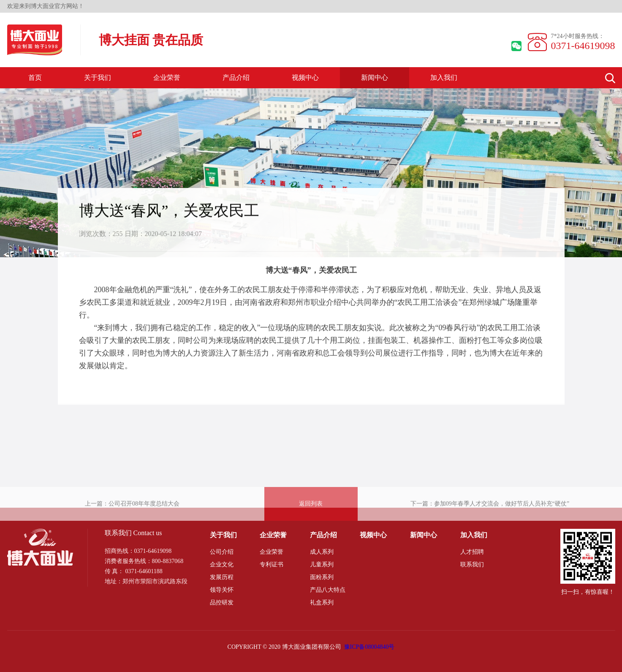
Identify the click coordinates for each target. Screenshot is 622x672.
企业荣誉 (167, 78)
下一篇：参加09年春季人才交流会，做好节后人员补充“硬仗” (490, 516)
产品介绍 (236, 78)
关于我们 (98, 78)
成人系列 (322, 552)
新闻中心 (375, 78)
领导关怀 (222, 590)
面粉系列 (322, 577)
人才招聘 (472, 552)
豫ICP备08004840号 (369, 647)
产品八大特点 (328, 590)
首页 (35, 78)
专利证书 (272, 565)
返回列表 (311, 516)
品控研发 (222, 603)
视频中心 (305, 78)
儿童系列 (322, 565)
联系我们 (472, 565)
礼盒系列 (322, 603)
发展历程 (222, 577)
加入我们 (444, 78)
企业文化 (222, 565)
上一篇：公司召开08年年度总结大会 (132, 516)
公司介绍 (222, 552)
